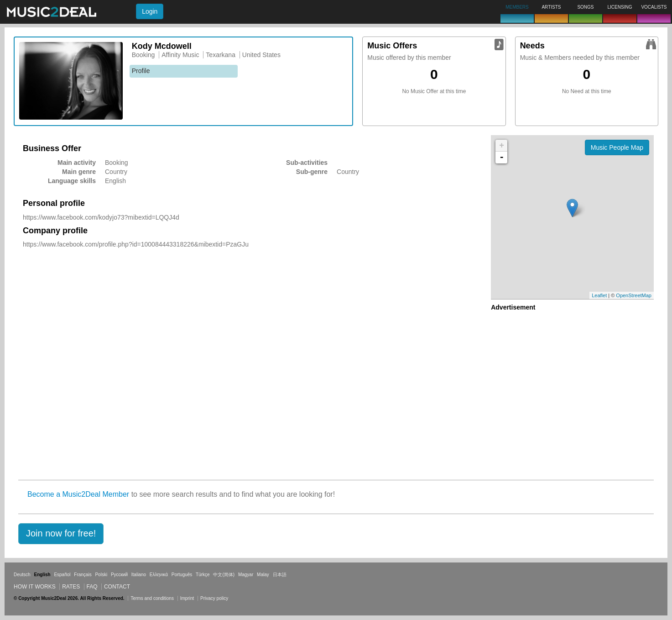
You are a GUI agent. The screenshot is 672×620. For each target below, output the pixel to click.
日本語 (280, 575)
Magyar (246, 575)
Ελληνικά (159, 575)
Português (182, 575)
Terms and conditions (152, 598)
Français (83, 575)
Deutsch (22, 575)
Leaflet (599, 295)
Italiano (139, 575)
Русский (119, 575)
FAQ (92, 587)
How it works (35, 587)
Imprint (187, 598)
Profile (141, 71)
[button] (61, 534)
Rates (71, 587)
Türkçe (203, 575)
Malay (263, 575)
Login (150, 11)
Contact (117, 587)
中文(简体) (224, 575)
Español (62, 575)
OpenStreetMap (634, 295)
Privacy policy (214, 598)
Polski (101, 575)
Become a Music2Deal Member (78, 494)
